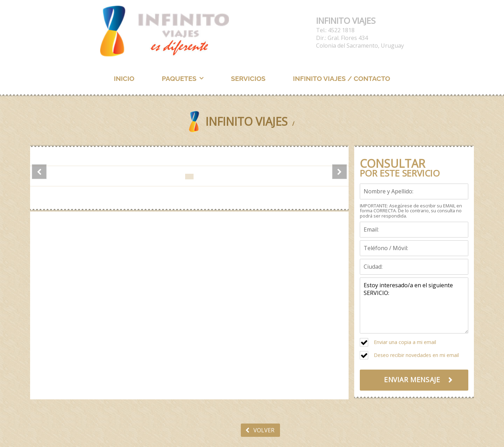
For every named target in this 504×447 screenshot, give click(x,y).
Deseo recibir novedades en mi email (416, 355)
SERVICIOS (248, 78)
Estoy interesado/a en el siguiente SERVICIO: (414, 305)
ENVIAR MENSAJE (412, 380)
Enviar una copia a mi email (405, 342)
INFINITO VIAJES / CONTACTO (342, 78)
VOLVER (260, 430)
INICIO (124, 78)
